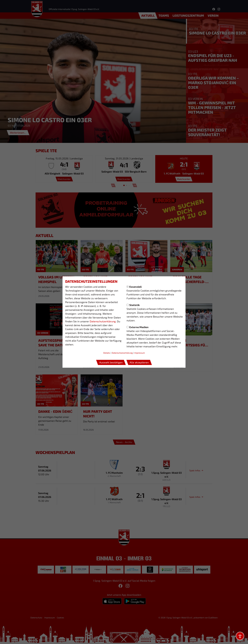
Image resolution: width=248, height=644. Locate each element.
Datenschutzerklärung (103, 321)
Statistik (133, 305)
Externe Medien (138, 327)
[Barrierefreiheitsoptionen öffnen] (240, 636)
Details (107, 353)
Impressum (140, 353)
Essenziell (134, 287)
